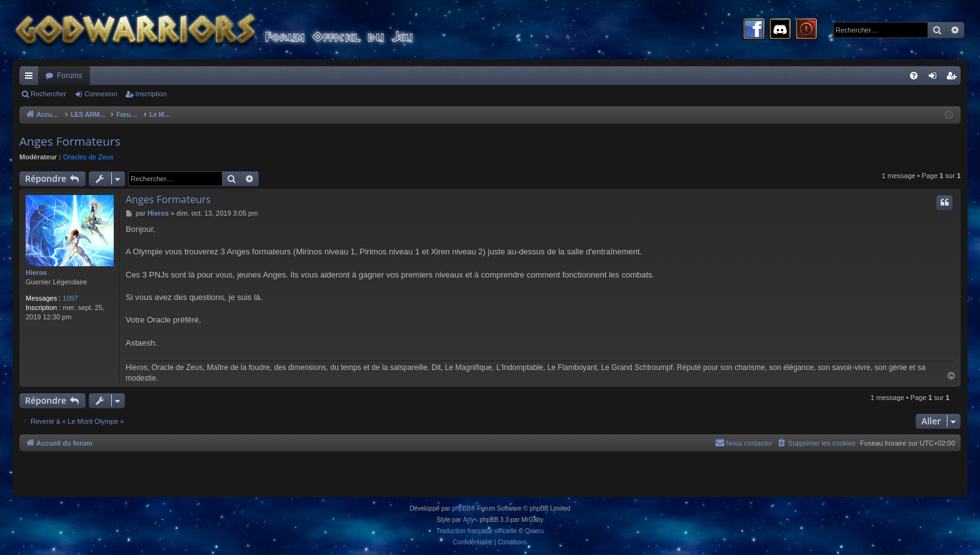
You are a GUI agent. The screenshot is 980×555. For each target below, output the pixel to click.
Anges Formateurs (70, 141)
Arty (469, 520)
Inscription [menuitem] (954, 78)
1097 (70, 298)
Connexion (101, 94)
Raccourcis (31, 78)
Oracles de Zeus (88, 157)
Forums (70, 76)
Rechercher (48, 94)
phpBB (461, 508)
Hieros (36, 272)
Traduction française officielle (477, 531)
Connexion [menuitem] (935, 78)
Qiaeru (534, 531)
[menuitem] (914, 76)
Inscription (151, 94)
